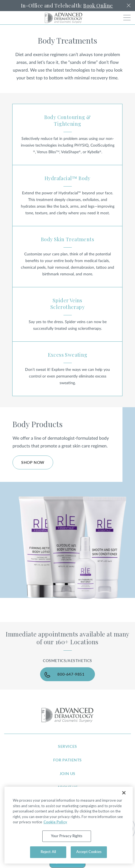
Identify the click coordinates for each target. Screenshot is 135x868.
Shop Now (33, 463)
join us (67, 774)
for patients (67, 760)
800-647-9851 (71, 675)
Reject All (48, 852)
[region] (69, 825)
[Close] (124, 793)
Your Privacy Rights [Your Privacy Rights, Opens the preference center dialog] (67, 836)
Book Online (98, 6)
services (67, 747)
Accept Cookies (89, 852)
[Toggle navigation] (127, 18)
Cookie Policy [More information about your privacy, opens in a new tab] (55, 822)
